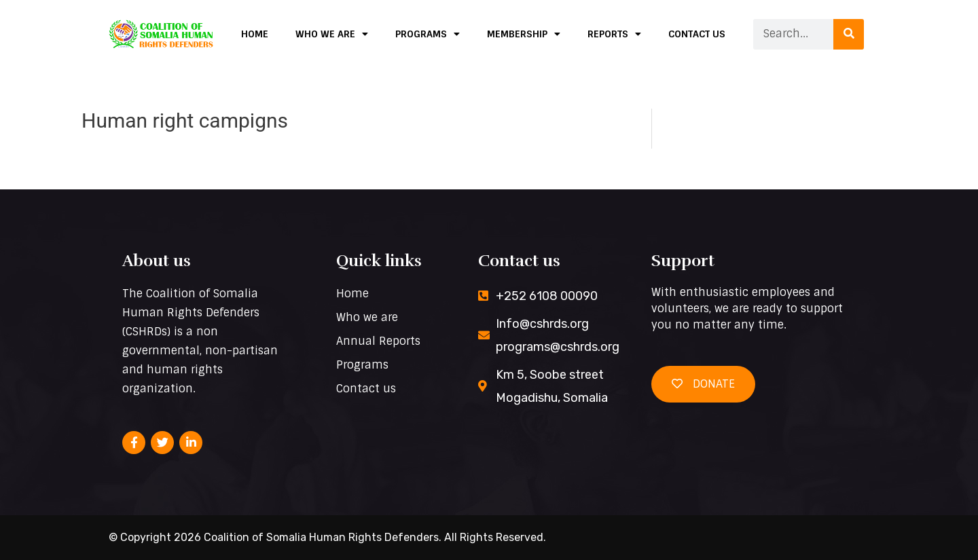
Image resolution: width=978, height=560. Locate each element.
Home (255, 34)
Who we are (332, 34)
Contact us (697, 34)
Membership (524, 34)
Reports (614, 34)
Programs (428, 34)
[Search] (849, 34)
